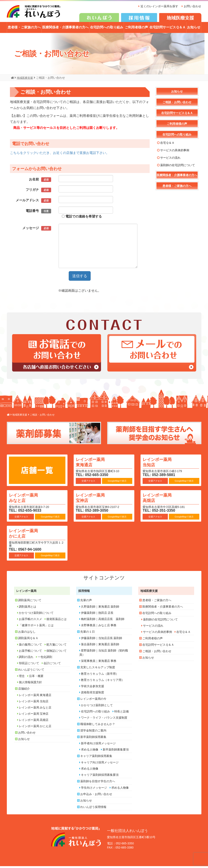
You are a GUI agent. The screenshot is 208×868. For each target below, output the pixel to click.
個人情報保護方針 (30, 684)
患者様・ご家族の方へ (24, 29)
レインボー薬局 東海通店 (94, 464)
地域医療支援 (149, 593)
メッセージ (37, 230)
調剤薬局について (30, 602)
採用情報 (84, 593)
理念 (22, 678)
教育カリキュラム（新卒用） (100, 676)
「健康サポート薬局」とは (36, 627)
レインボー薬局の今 (93, 701)
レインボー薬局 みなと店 (27, 499)
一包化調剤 (45, 659)
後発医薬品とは (57, 621)
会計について (52, 665)
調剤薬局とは (28, 609)
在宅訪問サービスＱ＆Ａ (168, 29)
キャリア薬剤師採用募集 (96, 758)
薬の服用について (30, 647)
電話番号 (38, 213)
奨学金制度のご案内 (93, 733)
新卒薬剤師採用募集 (93, 739)
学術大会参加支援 (93, 688)
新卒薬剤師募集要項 (116, 752)
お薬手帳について (30, 653)
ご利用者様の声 (136, 29)
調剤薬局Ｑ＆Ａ (28, 640)
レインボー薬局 (26, 593)
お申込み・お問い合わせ (96, 796)
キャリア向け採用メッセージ (100, 764)
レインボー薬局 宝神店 (94, 499)
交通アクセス (88, 483)
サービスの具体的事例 (175, 152)
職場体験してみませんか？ (98, 726)
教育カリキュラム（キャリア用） (103, 682)
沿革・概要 (36, 678)
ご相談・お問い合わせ (177, 104)
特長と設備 (121, 713)
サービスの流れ (170, 160)
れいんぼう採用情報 (93, 809)
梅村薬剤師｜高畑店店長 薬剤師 (103, 621)
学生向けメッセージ (94, 790)
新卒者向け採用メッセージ (98, 745)
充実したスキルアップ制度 (98, 669)
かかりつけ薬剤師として (97, 707)
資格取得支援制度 (93, 694)
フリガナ (38, 192)
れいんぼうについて (31, 672)
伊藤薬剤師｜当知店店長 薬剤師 (102, 640)
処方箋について (57, 647)
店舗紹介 (24, 691)
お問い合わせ (192, 6)
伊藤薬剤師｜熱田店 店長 (97, 615)
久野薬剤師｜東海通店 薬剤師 (100, 609)
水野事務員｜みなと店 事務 (99, 627)
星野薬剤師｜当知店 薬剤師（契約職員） (104, 655)
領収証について (29, 665)
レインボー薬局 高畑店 (160, 499)
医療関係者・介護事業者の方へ (65, 29)
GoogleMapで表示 (117, 483)
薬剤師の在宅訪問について (178, 167)
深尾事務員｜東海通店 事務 (99, 663)
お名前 (40, 181)
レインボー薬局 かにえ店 (27, 535)
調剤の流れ (26, 659)
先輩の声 (86, 602)
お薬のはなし (27, 634)
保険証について (57, 653)
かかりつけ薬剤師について (36, 615)
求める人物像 (90, 752)
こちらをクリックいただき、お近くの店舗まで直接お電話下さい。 (60, 155)
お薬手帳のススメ (30, 621)
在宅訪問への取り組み (107, 29)
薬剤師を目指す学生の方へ (98, 783)
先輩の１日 (88, 634)
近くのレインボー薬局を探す (158, 6)
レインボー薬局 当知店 (160, 464)
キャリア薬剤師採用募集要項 (100, 777)
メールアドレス (33, 203)
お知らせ (194, 29)
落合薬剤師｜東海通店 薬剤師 (100, 646)
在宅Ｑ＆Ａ (167, 145)
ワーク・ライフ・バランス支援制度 (104, 720)
